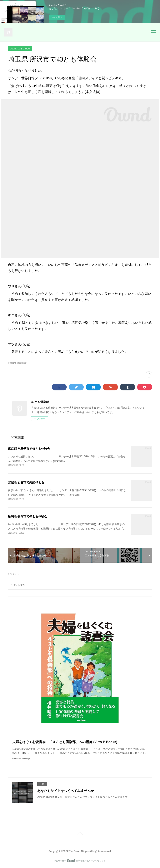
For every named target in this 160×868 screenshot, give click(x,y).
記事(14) (12, 363)
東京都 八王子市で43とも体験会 (29, 449)
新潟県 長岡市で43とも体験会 (27, 516)
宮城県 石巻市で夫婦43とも (26, 482)
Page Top (80, 834)
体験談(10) (22, 363)
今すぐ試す (57, 17)
